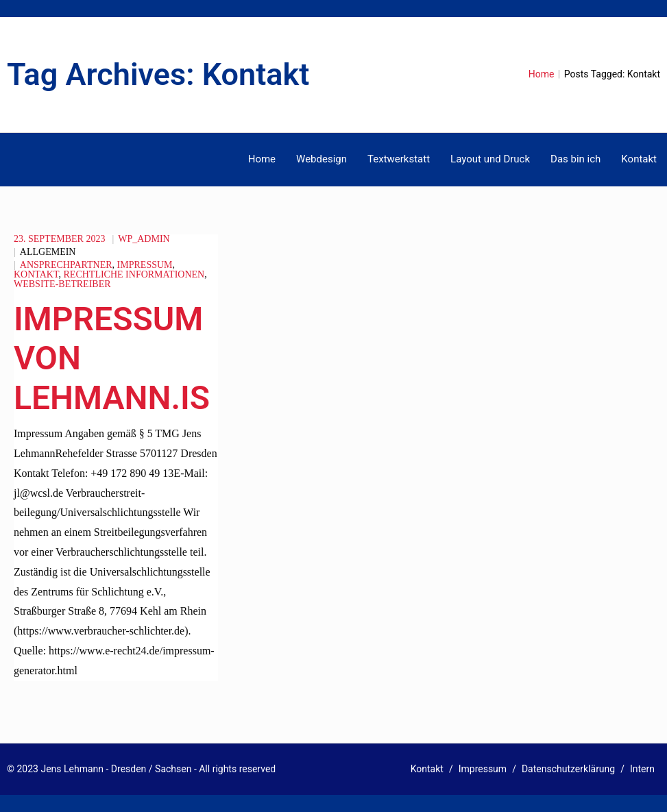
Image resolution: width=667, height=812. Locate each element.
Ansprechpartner (66, 265)
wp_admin (144, 239)
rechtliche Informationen (134, 274)
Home (542, 74)
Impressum (145, 265)
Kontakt (36, 274)
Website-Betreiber (62, 284)
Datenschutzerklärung (568, 769)
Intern (642, 769)
